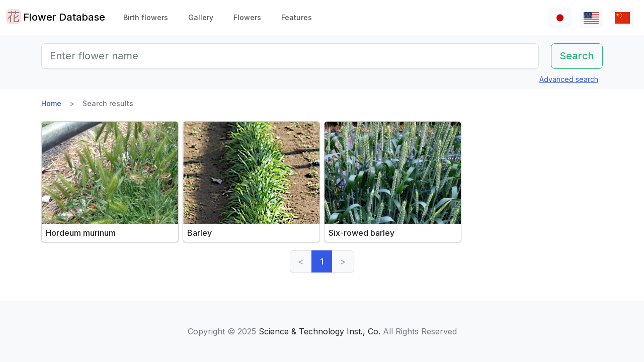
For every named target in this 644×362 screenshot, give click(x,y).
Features (297, 17)
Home (51, 103)
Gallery (201, 17)
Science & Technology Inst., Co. (319, 331)
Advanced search (569, 79)
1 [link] (322, 261)
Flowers (247, 17)
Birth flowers (146, 17)
